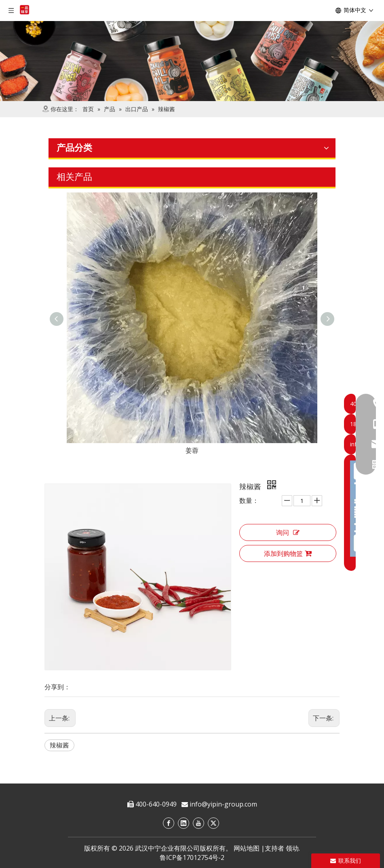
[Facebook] (169, 823)
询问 (288, 532)
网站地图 (247, 848)
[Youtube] (198, 823)
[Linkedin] (184, 823)
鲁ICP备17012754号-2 (192, 857)
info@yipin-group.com (223, 804)
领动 (292, 848)
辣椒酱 (59, 745)
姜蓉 (192, 450)
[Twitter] (213, 823)
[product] (192, 61)
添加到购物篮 (288, 553)
